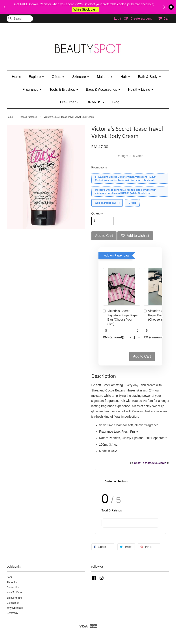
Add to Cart (142, 356)
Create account (141, 18)
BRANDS (96, 102)
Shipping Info (14, 598)
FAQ (9, 577)
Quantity (97, 213)
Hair (125, 77)
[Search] (20, 19)
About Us (12, 582)
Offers (58, 77)
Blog (116, 102)
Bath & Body (149, 77)
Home (16, 77)
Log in (118, 18)
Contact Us (13, 587)
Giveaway (12, 613)
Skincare (81, 77)
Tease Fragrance (28, 117)
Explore (37, 77)
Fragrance (32, 89)
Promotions (99, 167)
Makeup (105, 77)
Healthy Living (141, 89)
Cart (167, 18)
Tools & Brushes (64, 89)
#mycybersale (15, 608)
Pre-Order (69, 102)
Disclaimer (13, 603)
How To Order (15, 592)
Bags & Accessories (103, 89)
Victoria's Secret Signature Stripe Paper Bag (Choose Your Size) (121, 317)
